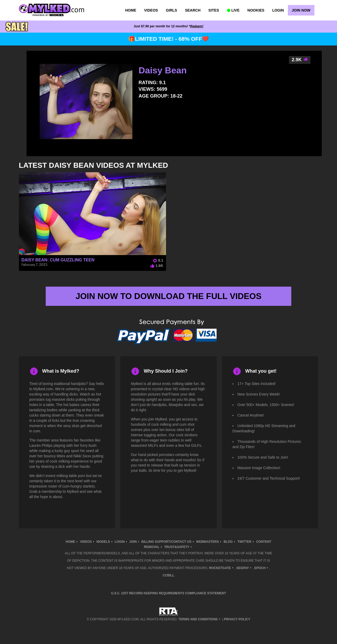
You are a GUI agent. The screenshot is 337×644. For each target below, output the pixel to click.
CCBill (169, 575)
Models (103, 542)
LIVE (233, 10)
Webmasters (208, 542)
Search (193, 10)
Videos (151, 10)
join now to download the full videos (168, 296)
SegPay (242, 568)
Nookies (256, 10)
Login (278, 10)
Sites (214, 10)
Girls (171, 10)
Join (133, 542)
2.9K (300, 60)
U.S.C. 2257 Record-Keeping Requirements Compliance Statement (169, 593)
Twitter (244, 542)
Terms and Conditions (198, 619)
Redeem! (197, 26)
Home (131, 10)
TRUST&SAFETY (177, 547)
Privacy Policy (237, 619)
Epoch (260, 568)
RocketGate (220, 568)
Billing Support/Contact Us (166, 542)
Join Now (301, 10)
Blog (228, 542)
